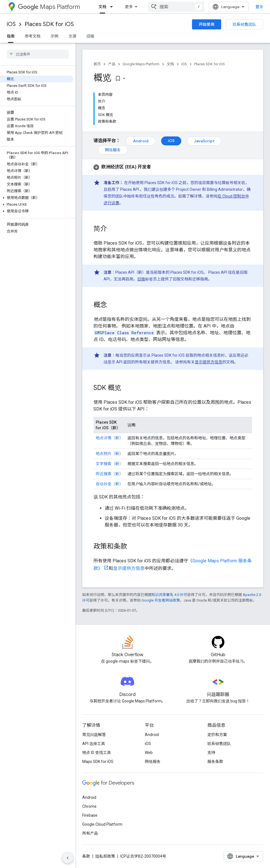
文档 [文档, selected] (102, 7)
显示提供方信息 (209, 362)
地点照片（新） (109, 454)
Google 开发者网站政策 (161, 600)
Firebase (90, 815)
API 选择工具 (94, 744)
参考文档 (33, 36)
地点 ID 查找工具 (97, 753)
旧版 (90, 36)
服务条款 (215, 762)
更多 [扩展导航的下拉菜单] (129, 7)
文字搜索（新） (109, 464)
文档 (170, 64)
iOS (11, 24)
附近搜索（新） (109, 474)
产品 (112, 64)
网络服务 (113, 150)
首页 (97, 64)
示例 (54, 36)
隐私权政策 (105, 856)
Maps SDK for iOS (98, 762)
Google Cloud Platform (102, 824)
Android (141, 141)
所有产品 (90, 833)
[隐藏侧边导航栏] (68, 858)
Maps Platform (49, 7)
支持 (211, 753)
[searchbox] (38, 54)
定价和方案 (217, 735)
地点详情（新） (109, 438)
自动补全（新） (109, 484)
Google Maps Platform (141, 64)
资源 (72, 36)
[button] (37, 198)
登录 (259, 7)
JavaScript (204, 141)
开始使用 (207, 24)
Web (149, 753)
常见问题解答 (94, 735)
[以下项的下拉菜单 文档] (113, 7)
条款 (86, 856)
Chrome (89, 806)
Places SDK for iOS (49, 24)
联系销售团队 (244, 24)
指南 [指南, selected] (11, 36)
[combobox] (176, 7)
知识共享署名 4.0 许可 (169, 595)
